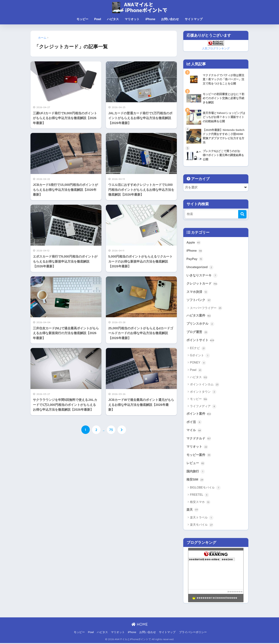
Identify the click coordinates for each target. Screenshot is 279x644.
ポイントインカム (205, 385)
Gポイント (200, 356)
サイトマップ (194, 19)
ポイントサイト (200, 341)
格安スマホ (200, 503)
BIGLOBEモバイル (205, 489)
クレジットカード (202, 284)
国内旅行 (196, 472)
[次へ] (122, 430)
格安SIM (195, 481)
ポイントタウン (203, 392)
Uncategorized (200, 268)
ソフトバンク (199, 301)
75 (111, 430)
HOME (140, 625)
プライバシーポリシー (193, 633)
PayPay (195, 259)
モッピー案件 (199, 456)
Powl (98, 19)
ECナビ (198, 349)
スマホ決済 (197, 292)
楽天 (193, 511)
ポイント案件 (199, 415)
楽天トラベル (202, 519)
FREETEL (199, 496)
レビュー (196, 464)
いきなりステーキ (202, 276)
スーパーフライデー (206, 309)
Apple (194, 243)
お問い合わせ (170, 19)
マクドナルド (199, 439)
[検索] (242, 214)
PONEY (198, 363)
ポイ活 (194, 423)
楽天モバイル (202, 526)
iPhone (150, 19)
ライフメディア (203, 407)
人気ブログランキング (216, 48)
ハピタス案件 (199, 316)
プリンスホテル (200, 324)
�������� (235, 593)
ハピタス (113, 19)
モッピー (82, 19)
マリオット (132, 19)
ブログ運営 (197, 333)
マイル (194, 431)
